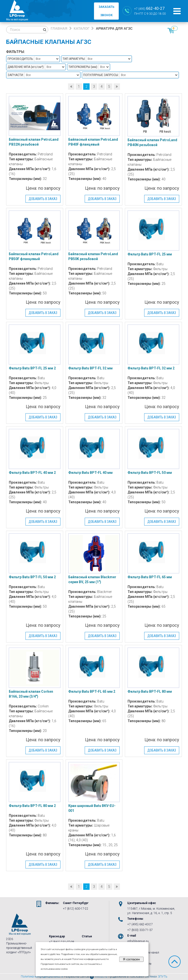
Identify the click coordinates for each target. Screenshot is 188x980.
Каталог (82, 28)
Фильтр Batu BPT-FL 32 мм (90, 368)
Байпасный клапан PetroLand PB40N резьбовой (152, 142)
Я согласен (131, 959)
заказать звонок (106, 11)
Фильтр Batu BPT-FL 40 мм (90, 473)
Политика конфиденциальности (42, 977)
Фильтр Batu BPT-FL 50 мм (150, 473)
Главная (59, 28)
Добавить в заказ (43, 199)
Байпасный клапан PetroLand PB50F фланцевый (34, 256)
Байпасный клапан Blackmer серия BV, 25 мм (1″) (92, 579)
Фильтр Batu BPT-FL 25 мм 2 (32, 368)
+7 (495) (149, 8)
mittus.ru (99, 977)
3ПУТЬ (163, 977)
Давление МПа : (26, 67)
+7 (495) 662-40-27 (140, 924)
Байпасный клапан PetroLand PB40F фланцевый (93, 142)
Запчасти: (16, 75)
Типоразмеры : (83, 67)
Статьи (87, 936)
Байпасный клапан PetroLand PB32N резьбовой (34, 142)
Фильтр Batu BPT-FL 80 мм (150, 691)
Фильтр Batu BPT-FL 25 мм (150, 254)
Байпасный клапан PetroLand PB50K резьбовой (93, 256)
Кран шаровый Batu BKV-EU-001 (92, 808)
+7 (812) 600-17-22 (76, 909)
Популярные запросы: (101, 75)
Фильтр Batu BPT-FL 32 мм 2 (151, 368)
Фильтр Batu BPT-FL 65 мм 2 (92, 691)
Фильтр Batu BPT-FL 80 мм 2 (32, 806)
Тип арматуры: (74, 59)
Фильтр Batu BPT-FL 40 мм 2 (32, 473)
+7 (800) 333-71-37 (140, 930)
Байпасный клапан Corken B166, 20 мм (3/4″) (31, 694)
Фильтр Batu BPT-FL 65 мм (150, 577)
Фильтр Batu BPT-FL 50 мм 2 (32, 577)
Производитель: (21, 59)
